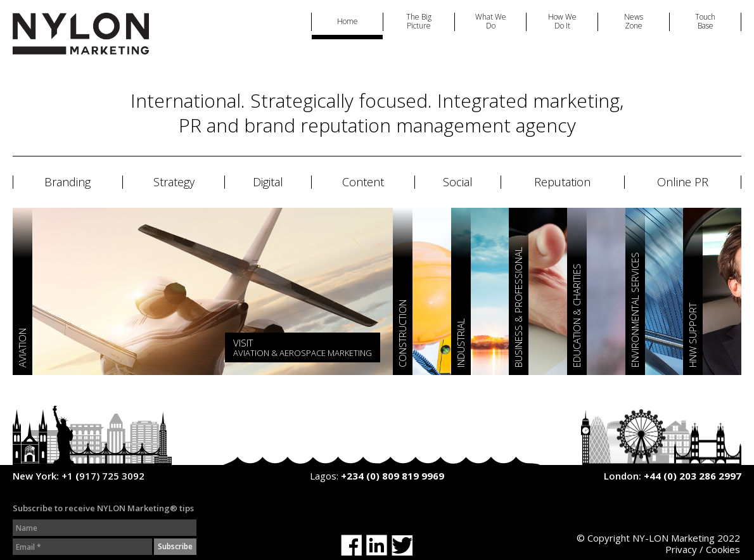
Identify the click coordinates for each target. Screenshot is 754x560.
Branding (67, 182)
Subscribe (175, 546)
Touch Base (705, 22)
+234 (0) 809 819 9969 (393, 476)
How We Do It (562, 22)
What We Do (491, 22)
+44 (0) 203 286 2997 (693, 476)
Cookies (723, 549)
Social (458, 182)
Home (348, 22)
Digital (268, 182)
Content (363, 182)
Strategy (174, 182)
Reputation (562, 182)
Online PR (683, 182)
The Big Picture (419, 22)
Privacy (681, 549)
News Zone (634, 22)
